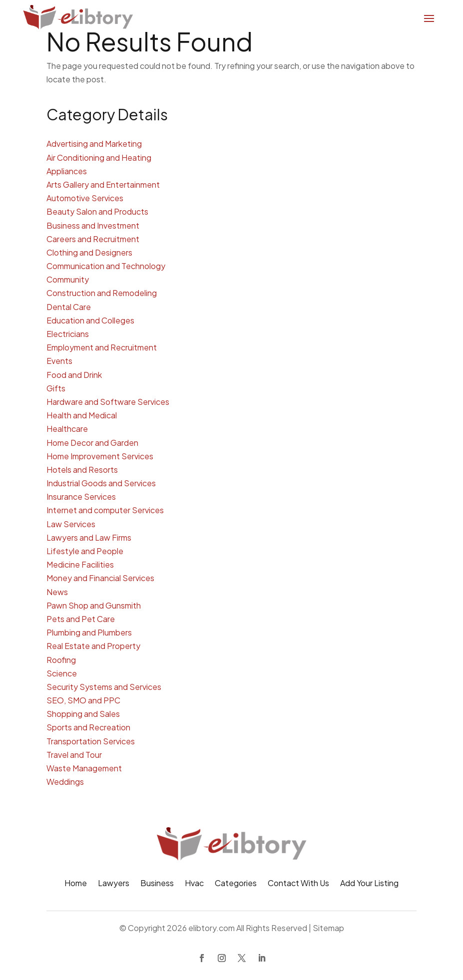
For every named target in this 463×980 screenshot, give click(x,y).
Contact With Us (298, 884)
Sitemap (328, 928)
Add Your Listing (369, 884)
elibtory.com (212, 928)
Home (76, 884)
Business (157, 884)
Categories (236, 884)
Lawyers (114, 884)
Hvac (194, 884)
